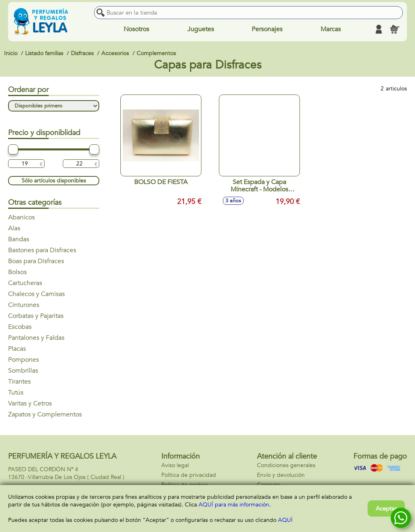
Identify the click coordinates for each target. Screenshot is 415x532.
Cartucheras (25, 283)
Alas (14, 228)
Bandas (19, 239)
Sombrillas (23, 371)
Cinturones (24, 305)
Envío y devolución (281, 475)
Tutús (16, 393)
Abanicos (21, 217)
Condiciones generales (286, 465)
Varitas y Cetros (30, 403)
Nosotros (136, 29)
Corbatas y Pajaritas (36, 316)
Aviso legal (175, 465)
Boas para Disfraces (36, 261)
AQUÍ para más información (234, 505)
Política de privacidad (189, 475)
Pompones (24, 360)
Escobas (20, 327)
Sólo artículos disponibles (54, 181)
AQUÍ (285, 520)
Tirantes (19, 382)
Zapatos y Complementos (45, 414)
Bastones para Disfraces (42, 250)
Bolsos (17, 272)
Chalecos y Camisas (36, 294)
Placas (17, 349)
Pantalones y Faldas (36, 338)
